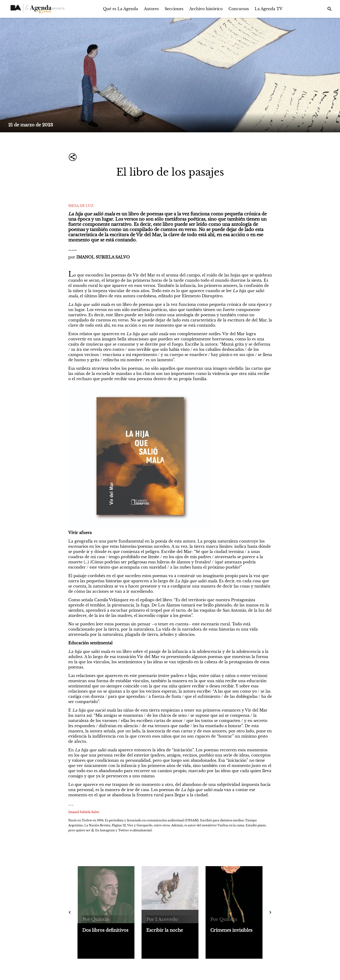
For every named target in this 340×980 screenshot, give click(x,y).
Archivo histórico (206, 9)
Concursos (239, 9)
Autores (151, 9)
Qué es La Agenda (121, 9)
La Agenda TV (269, 9)
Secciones (174, 9)
